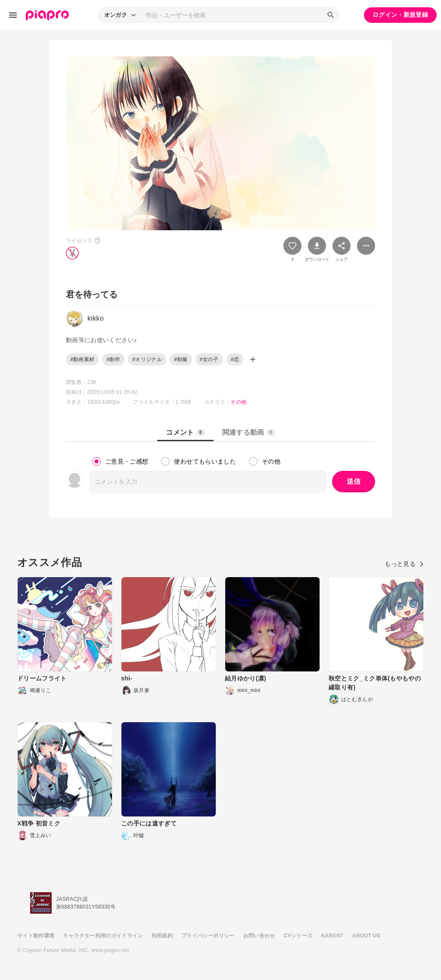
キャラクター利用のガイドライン (103, 936)
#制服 (181, 359)
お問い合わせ (259, 936)
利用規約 (162, 936)
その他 (238, 402)
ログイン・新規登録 (400, 15)
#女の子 (209, 359)
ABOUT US (366, 936)
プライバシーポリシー (208, 936)
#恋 (235, 359)
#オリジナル (147, 359)
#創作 (113, 359)
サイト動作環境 (36, 936)
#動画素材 (82, 359)
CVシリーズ (298, 936)
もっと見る (404, 564)
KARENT (332, 936)
